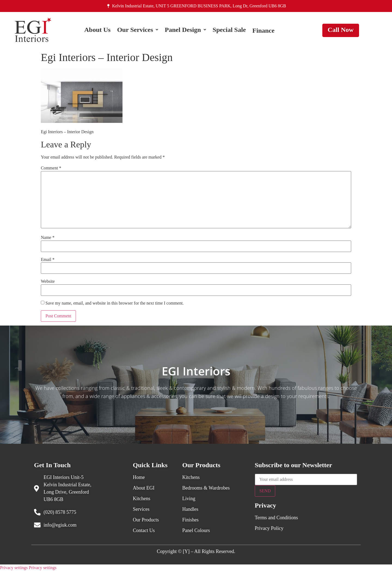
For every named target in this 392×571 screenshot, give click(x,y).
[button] (138, 31)
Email (48, 260)
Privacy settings (14, 568)
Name (48, 238)
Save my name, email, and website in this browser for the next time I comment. (115, 303)
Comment (51, 168)
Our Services (138, 31)
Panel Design (185, 31)
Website (48, 281)
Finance (263, 31)
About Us (97, 31)
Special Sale (229, 31)
